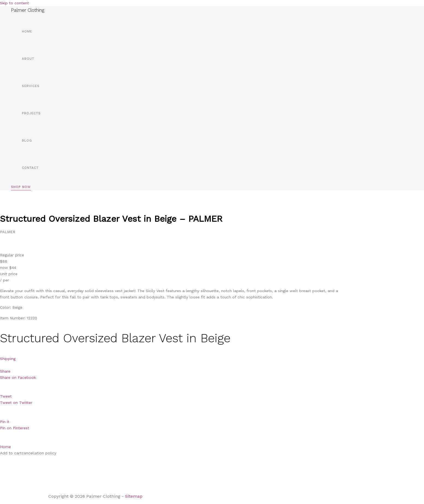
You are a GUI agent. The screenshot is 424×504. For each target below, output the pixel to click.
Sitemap (134, 496)
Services (31, 86)
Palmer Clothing (28, 10)
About (28, 59)
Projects (31, 113)
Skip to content (14, 3)
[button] (21, 188)
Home (27, 31)
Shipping (8, 359)
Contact (30, 168)
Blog (27, 140)
